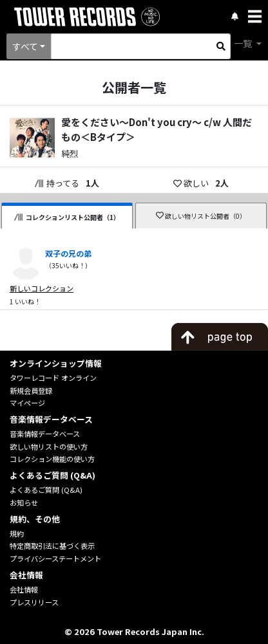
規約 (17, 533)
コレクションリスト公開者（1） (67, 217)
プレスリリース (34, 602)
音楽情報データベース (45, 434)
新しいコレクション (42, 288)
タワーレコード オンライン (53, 378)
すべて (25, 46)
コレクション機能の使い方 (52, 459)
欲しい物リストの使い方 (49, 446)
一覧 (244, 43)
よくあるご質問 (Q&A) (46, 490)
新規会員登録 (31, 391)
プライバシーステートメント (55, 558)
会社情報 (24, 589)
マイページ (27, 403)
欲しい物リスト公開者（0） (201, 216)
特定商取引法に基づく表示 (52, 546)
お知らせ (24, 502)
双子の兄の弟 (68, 253)
